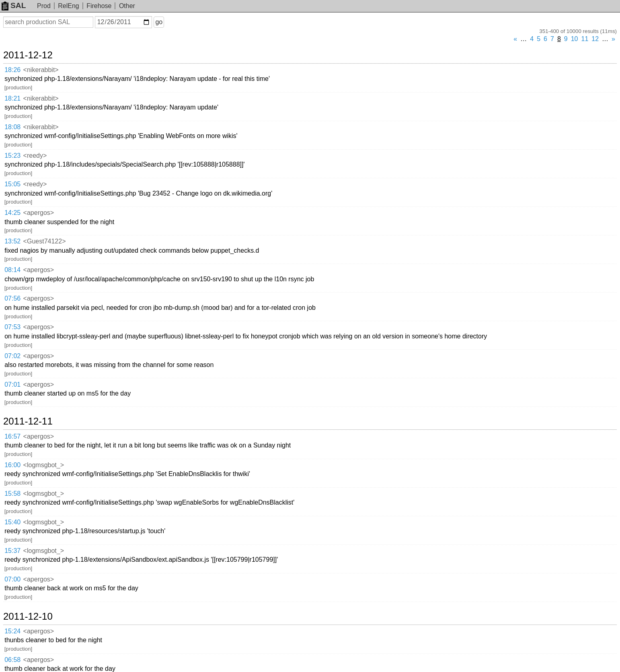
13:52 (12, 241)
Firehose (99, 6)
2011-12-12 (28, 55)
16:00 (12, 465)
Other (127, 6)
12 (595, 39)
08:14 (12, 270)
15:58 (12, 494)
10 (575, 39)
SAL (14, 5)
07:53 (12, 327)
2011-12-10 (28, 616)
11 (585, 39)
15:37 (12, 551)
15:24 (12, 631)
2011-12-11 (28, 421)
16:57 (12, 436)
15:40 (12, 522)
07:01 (12, 384)
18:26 (12, 70)
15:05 (12, 184)
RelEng (68, 6)
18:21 (12, 98)
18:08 (12, 127)
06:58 (12, 660)
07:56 (12, 298)
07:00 (12, 579)
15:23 (12, 156)
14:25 (12, 213)
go (159, 22)
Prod (44, 6)
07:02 (12, 356)
